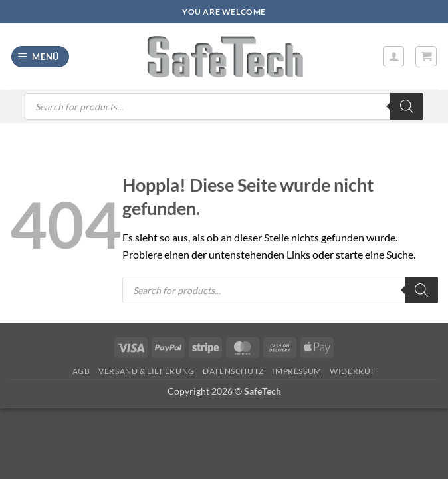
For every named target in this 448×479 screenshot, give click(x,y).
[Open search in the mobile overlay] (224, 106)
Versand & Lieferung (147, 371)
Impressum (297, 371)
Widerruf (353, 371)
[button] (41, 57)
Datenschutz (233, 371)
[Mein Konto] (393, 57)
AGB (81, 371)
